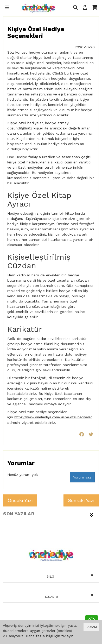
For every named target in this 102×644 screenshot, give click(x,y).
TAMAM (91, 627)
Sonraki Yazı (81, 500)
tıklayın (67, 636)
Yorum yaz (82, 477)
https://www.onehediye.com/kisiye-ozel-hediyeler (53, 417)
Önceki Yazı (20, 500)
